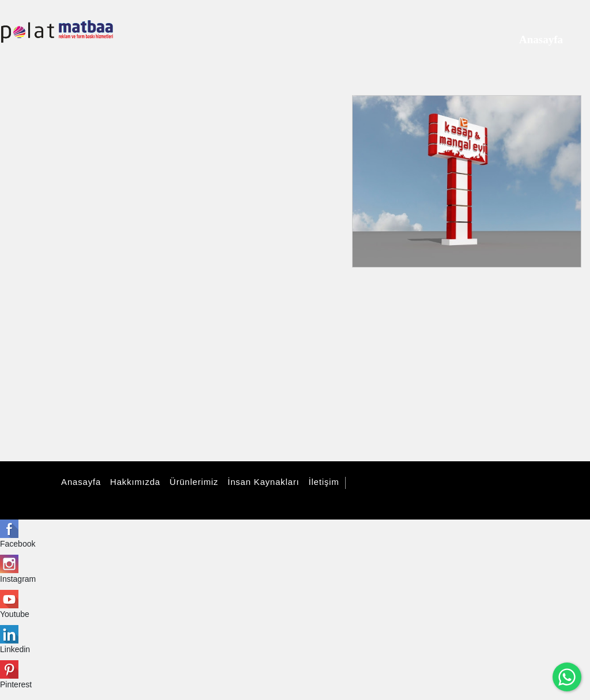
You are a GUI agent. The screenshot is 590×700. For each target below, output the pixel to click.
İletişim (322, 482)
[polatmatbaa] (57, 31)
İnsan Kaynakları (262, 482)
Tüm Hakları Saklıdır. (394, 483)
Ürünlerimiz (192, 482)
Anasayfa (79, 482)
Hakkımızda (133, 482)
